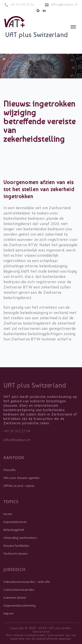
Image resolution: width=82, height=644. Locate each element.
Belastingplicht (14, 530)
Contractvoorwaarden (19, 590)
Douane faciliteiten (16, 546)
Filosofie (10, 470)
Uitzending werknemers (20, 538)
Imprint (8, 614)
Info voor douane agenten (21, 478)
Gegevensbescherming (19, 606)
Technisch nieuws (16, 554)
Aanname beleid (15, 598)
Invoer (8, 514)
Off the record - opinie (19, 486)
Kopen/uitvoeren (15, 522)
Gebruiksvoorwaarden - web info (27, 582)
